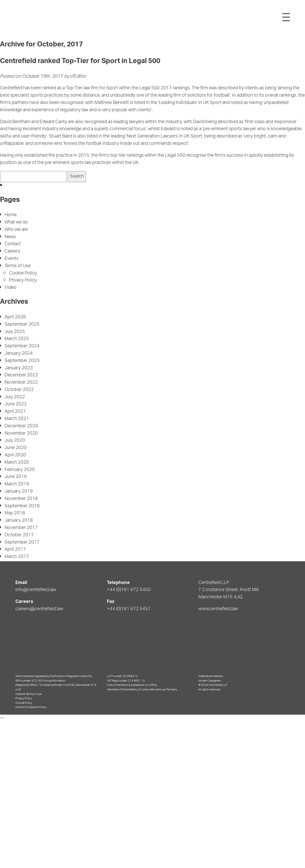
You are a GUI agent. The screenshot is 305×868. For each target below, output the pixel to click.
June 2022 (16, 404)
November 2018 (21, 499)
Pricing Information (54, 681)
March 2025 (17, 339)
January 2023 (19, 368)
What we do (16, 222)
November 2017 (21, 528)
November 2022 (21, 383)
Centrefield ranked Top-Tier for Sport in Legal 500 (80, 62)
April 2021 (15, 412)
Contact (13, 244)
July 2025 (15, 332)
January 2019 (19, 492)
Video (10, 288)
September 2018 (22, 506)
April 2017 (15, 550)
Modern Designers (210, 681)
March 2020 (17, 463)
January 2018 (19, 521)
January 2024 (19, 354)
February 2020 (20, 470)
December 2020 (21, 426)
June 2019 (16, 477)
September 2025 (22, 325)
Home (11, 215)
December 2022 (21, 375)
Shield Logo (22, 17)
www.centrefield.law (218, 609)
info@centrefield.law (36, 590)
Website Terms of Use (28, 694)
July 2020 (15, 441)
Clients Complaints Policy (31, 707)
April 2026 (15, 317)
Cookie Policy (23, 273)
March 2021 (17, 419)
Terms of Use (18, 266)
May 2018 (15, 513)
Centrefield (152, 17)
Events (11, 259)
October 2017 (19, 535)
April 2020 (15, 455)
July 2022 (15, 397)
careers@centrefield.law (39, 609)
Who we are (16, 230)
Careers (12, 251)
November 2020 (21, 434)
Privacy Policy (23, 281)
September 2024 (22, 346)
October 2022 (19, 390)
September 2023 (22, 361)
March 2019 (17, 484)
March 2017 (17, 557)
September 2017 (22, 543)
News (10, 237)
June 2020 (16, 448)
